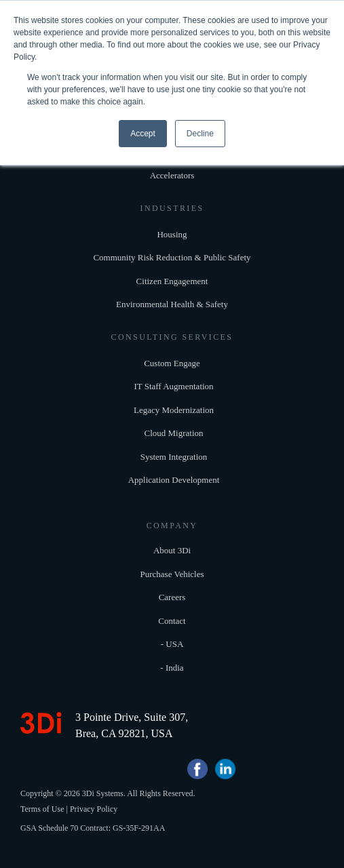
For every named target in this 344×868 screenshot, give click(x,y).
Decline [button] (200, 134)
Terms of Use (42, 809)
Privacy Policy (94, 809)
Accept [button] (143, 134)
